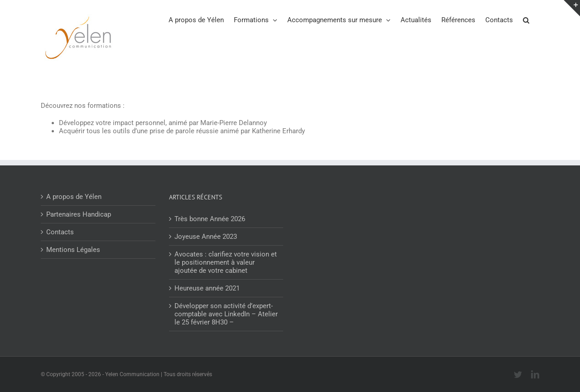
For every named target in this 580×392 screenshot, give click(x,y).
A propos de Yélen (74, 197)
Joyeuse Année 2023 (206, 237)
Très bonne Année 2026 (210, 219)
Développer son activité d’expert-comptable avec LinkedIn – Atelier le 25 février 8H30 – (226, 314)
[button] (526, 19)
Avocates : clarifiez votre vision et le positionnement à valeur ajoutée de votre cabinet (226, 262)
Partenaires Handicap (79, 214)
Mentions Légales (73, 250)
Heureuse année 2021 (207, 288)
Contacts (60, 232)
